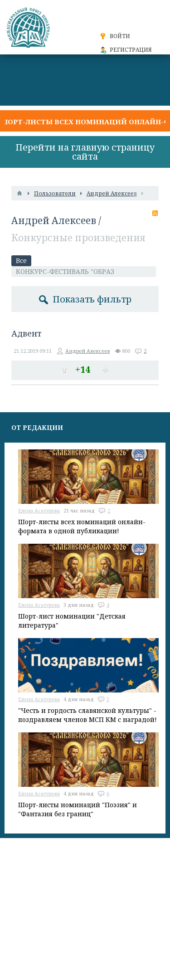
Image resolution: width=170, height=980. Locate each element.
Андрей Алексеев (54, 220)
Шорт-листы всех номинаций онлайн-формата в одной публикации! (82, 526)
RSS (155, 213)
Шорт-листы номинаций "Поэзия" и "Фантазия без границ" (78, 809)
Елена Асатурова (39, 510)
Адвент (27, 333)
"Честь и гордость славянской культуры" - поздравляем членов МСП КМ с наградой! (87, 715)
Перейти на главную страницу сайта (85, 152)
